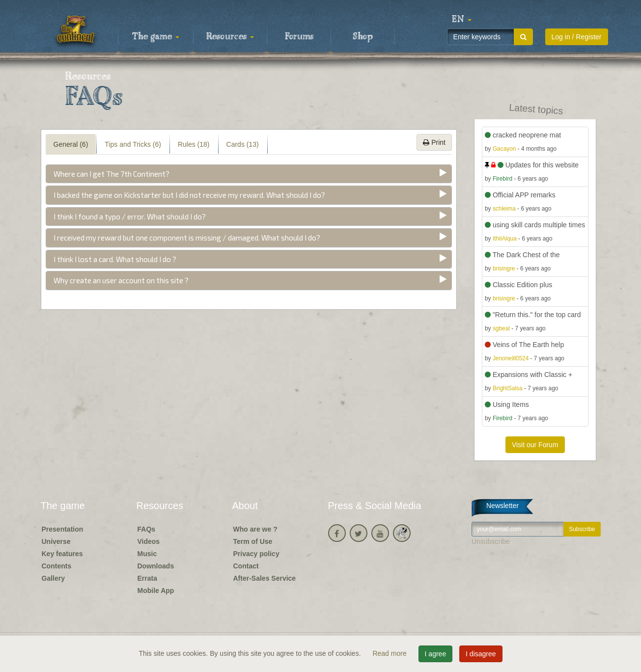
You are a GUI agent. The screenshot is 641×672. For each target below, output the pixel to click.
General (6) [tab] (71, 144)
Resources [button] (230, 37)
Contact (246, 566)
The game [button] (156, 37)
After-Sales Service (265, 578)
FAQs (147, 529)
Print (434, 142)
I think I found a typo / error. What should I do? (130, 216)
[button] (462, 20)
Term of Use (253, 541)
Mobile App (156, 591)
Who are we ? (255, 529)
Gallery (53, 578)
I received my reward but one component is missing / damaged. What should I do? (187, 238)
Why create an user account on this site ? (121, 280)
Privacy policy (256, 554)
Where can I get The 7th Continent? (111, 174)
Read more (390, 653)
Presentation (63, 529)
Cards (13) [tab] (243, 144)
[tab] (249, 174)
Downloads (156, 566)
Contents (57, 566)
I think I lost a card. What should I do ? (115, 259)
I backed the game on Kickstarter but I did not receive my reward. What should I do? (189, 195)
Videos (149, 541)
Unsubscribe (491, 541)
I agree (436, 654)
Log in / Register (577, 37)
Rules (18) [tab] (194, 144)
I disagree (481, 654)
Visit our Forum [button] (535, 445)
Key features (62, 554)
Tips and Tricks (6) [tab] (133, 144)
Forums (299, 37)
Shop (363, 37)
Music (147, 554)
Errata (147, 578)
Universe (56, 541)
